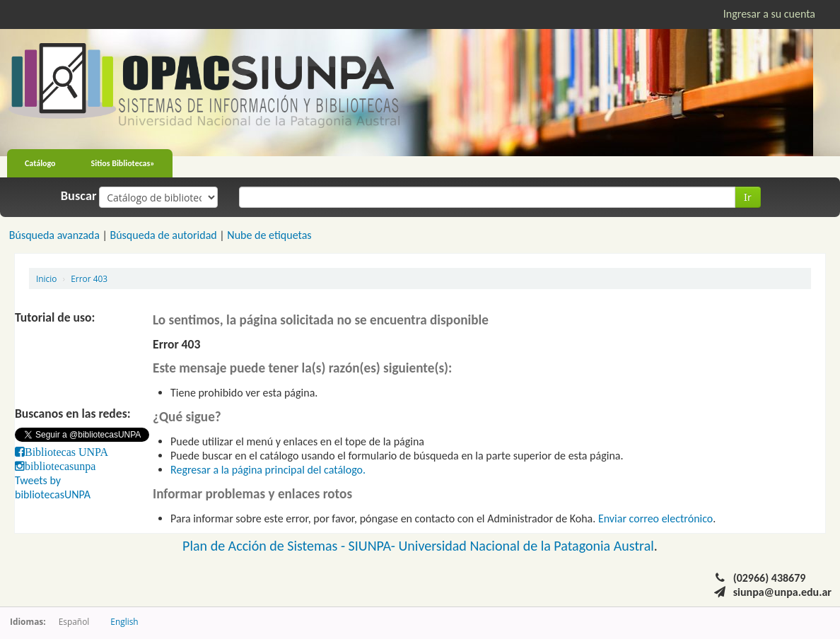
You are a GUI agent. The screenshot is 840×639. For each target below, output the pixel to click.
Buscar (79, 196)
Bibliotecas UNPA (66, 452)
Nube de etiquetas (269, 235)
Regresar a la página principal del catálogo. (268, 470)
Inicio (46, 279)
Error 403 (89, 279)
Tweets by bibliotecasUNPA (53, 487)
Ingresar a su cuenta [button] (769, 14)
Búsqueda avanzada (54, 235)
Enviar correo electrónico (655, 518)
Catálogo (40, 163)
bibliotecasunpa (60, 466)
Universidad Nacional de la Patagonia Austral (526, 546)
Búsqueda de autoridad (163, 235)
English (124, 621)
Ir (748, 197)
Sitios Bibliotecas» (123, 163)
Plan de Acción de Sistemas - (266, 546)
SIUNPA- (374, 546)
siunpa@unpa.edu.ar (782, 592)
